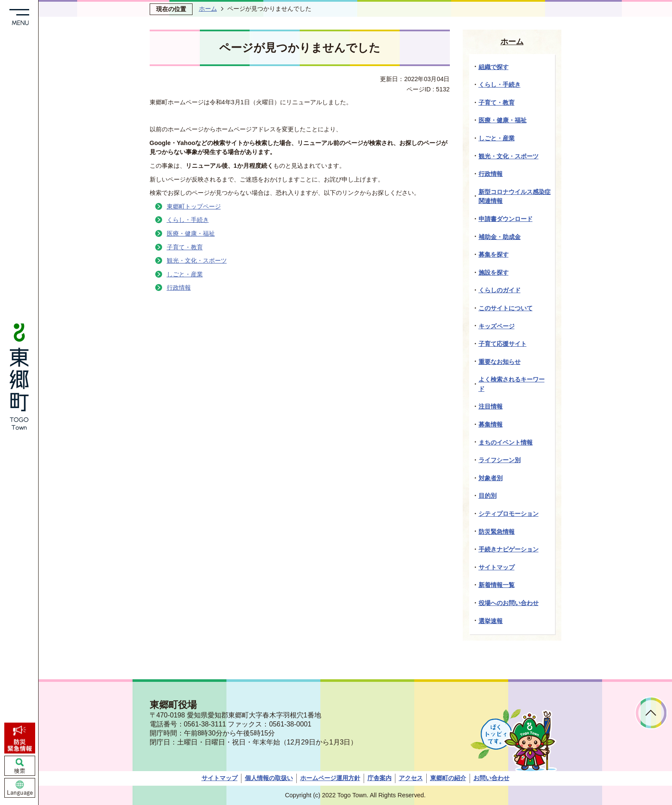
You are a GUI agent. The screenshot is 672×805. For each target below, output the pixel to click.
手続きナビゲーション (509, 549)
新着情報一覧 (497, 585)
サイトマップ (497, 567)
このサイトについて (506, 308)
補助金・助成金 (500, 237)
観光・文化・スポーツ (197, 260)
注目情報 (491, 406)
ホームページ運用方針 (330, 778)
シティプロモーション (509, 514)
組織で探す (494, 67)
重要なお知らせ (500, 362)
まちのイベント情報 (506, 442)
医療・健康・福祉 (191, 233)
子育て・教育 (185, 247)
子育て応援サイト (503, 344)
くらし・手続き (188, 220)
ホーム (208, 9)
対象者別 (491, 478)
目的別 (488, 496)
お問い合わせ (491, 778)
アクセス (411, 778)
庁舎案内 (380, 778)
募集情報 (491, 424)
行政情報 (179, 287)
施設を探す (494, 272)
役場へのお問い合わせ (509, 603)
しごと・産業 (185, 274)
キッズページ (497, 326)
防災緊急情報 (497, 532)
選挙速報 (491, 621)
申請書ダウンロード (506, 219)
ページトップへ (651, 713)
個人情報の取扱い (269, 778)
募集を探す (494, 254)
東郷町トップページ (194, 206)
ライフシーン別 (500, 460)
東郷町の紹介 (448, 778)
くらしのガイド (500, 290)
